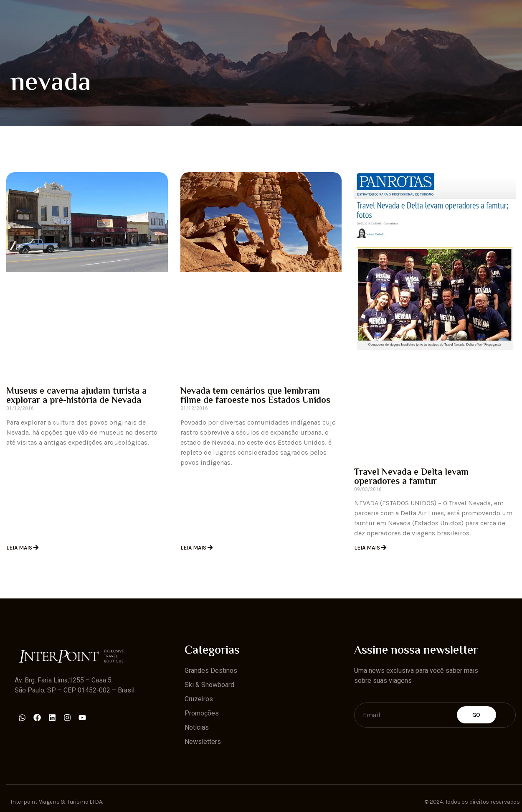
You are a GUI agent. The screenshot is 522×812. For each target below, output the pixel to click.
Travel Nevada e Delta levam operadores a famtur (411, 477)
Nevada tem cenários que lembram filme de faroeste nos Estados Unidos (255, 396)
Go (476, 715)
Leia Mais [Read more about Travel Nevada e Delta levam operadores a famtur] (368, 548)
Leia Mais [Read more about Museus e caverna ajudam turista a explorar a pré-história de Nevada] (20, 548)
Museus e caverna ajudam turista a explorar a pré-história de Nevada (76, 396)
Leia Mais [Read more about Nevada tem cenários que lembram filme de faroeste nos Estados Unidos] (194, 548)
